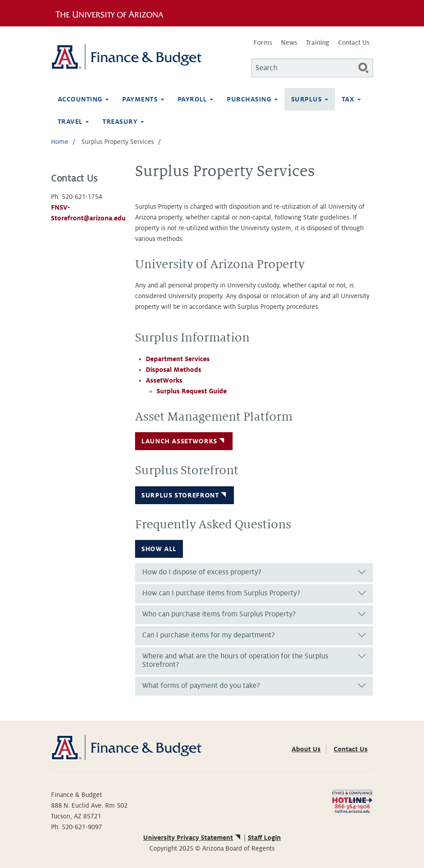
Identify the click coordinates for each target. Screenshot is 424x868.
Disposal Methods (174, 370)
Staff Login (264, 838)
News (289, 42)
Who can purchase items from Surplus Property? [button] (219, 614)
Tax (351, 99)
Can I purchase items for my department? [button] (208, 635)
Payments (143, 99)
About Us (306, 749)
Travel (73, 122)
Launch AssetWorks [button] (184, 441)
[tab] (254, 573)
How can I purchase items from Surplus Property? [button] (221, 593)
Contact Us (354, 42)
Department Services (178, 359)
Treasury (123, 122)
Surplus (310, 99)
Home (60, 142)
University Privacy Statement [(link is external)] (192, 838)
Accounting (83, 99)
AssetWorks (164, 380)
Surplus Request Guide (192, 391)
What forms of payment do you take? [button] (201, 686)
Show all (159, 549)
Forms (263, 42)
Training (318, 42)
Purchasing (252, 99)
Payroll (196, 99)
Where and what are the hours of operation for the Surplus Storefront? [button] (235, 661)
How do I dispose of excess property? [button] (202, 572)
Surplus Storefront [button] (184, 495)
